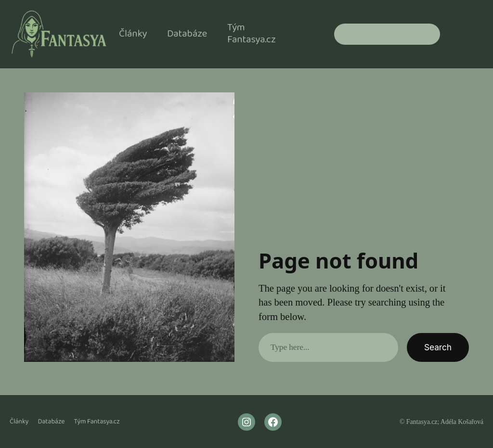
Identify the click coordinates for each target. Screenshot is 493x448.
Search (438, 347)
